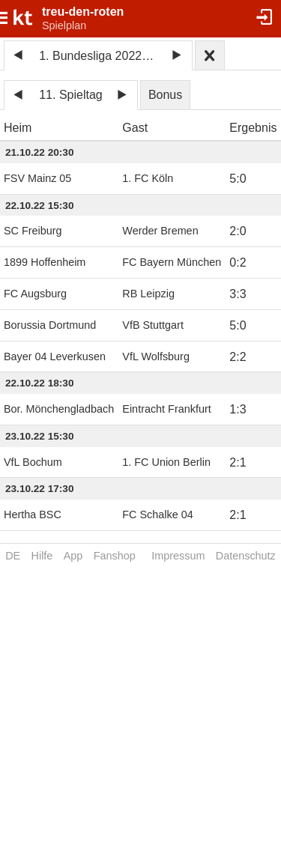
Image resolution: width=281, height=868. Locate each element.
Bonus (165, 95)
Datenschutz (246, 556)
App (73, 556)
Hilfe (42, 556)
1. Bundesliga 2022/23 (99, 56)
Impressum (178, 556)
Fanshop (115, 556)
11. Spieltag (71, 95)
